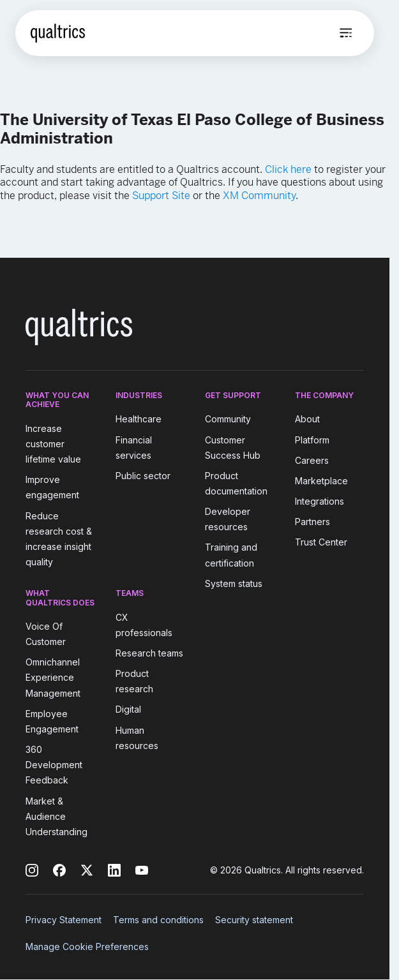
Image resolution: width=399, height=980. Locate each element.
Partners (312, 522)
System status (234, 583)
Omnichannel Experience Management (53, 677)
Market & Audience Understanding (56, 816)
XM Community (259, 196)
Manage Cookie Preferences (87, 947)
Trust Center (321, 542)
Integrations (320, 501)
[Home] (58, 33)
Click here (288, 169)
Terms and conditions (158, 920)
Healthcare (139, 419)
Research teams (149, 653)
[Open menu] (346, 33)
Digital (128, 710)
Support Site (161, 196)
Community (228, 419)
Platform (312, 440)
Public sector (143, 476)
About (307, 419)
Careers (312, 460)
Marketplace (321, 481)
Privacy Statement (64, 920)
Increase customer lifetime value (53, 444)
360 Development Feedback (54, 765)
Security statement (254, 920)
